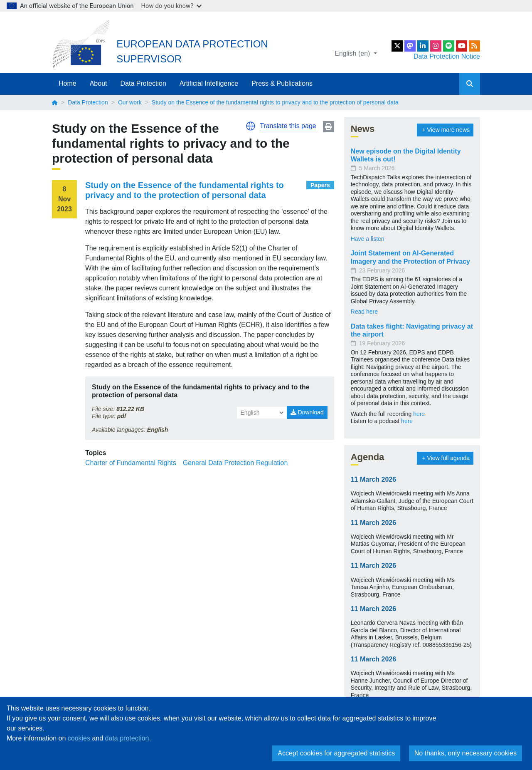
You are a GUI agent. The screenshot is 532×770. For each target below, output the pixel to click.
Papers (320, 185)
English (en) (353, 53)
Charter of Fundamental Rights (131, 463)
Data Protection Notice (447, 56)
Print (329, 127)
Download (307, 412)
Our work (130, 102)
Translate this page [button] (288, 126)
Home (68, 83)
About (99, 83)
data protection (127, 738)
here (419, 414)
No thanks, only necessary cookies (465, 753)
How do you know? (172, 6)
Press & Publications (282, 83)
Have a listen (368, 239)
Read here (364, 312)
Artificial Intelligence (209, 83)
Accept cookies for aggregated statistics (336, 753)
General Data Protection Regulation (235, 463)
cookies (79, 738)
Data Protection (143, 83)
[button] (251, 126)
